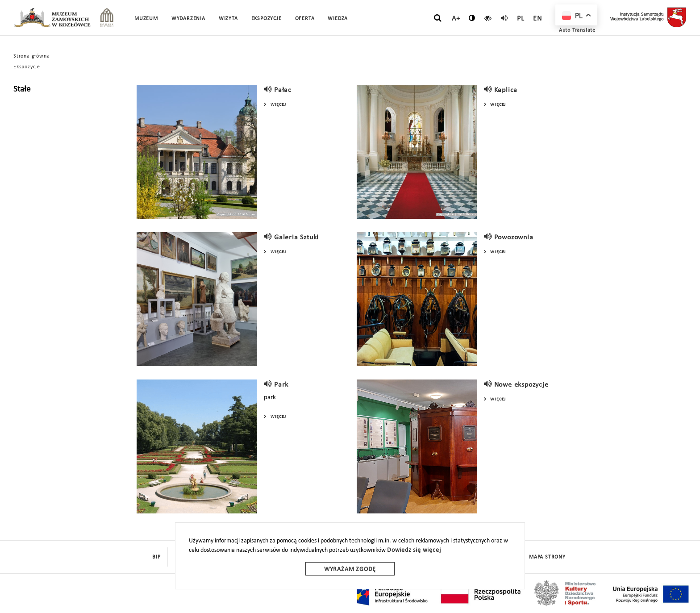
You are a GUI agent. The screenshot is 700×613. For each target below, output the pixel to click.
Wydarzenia (188, 19)
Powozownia (514, 238)
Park (281, 385)
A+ (456, 19)
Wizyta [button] (228, 19)
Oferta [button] (305, 19)
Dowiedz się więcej (414, 550)
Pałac (283, 90)
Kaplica (506, 90)
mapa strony (547, 557)
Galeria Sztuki (296, 238)
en (537, 19)
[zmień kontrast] (472, 18)
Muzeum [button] (146, 19)
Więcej (275, 105)
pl (521, 19)
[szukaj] (438, 18)
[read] (504, 18)
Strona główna (31, 56)
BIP (156, 557)
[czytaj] (488, 18)
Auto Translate (577, 30)
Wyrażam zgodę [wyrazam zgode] (350, 569)
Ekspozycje (27, 67)
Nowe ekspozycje (521, 385)
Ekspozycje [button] (267, 19)
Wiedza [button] (338, 19)
